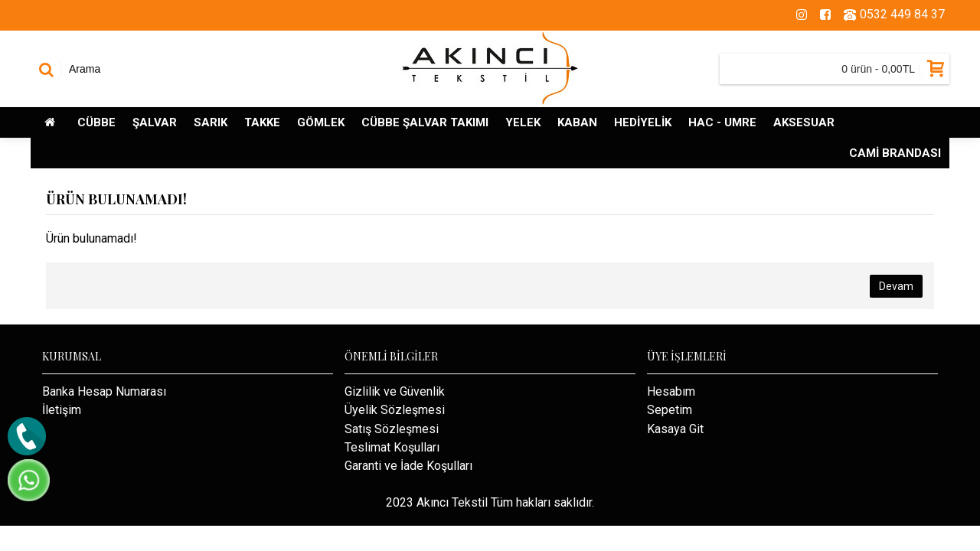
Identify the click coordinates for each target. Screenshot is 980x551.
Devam (896, 286)
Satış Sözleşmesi (392, 429)
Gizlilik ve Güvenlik (395, 391)
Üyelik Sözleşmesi (395, 410)
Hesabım (671, 391)
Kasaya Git (675, 429)
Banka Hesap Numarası (104, 391)
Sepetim (670, 410)
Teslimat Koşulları (392, 447)
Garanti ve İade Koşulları (408, 466)
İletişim (62, 410)
